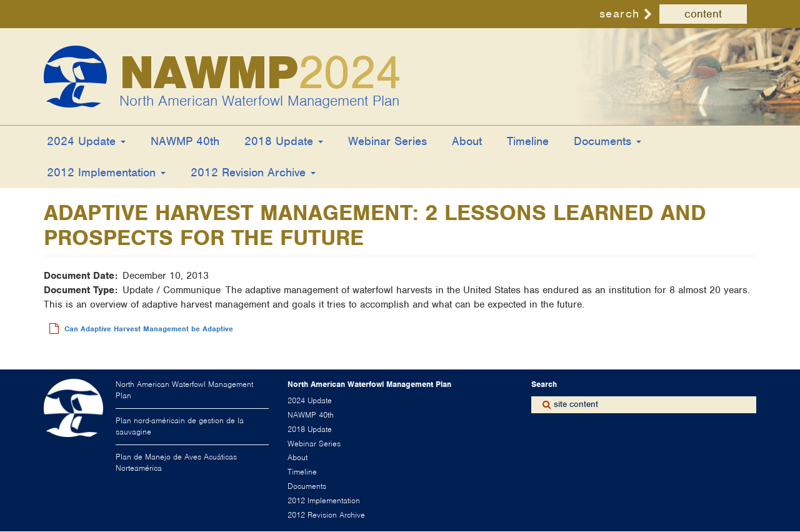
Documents (607, 141)
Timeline (528, 141)
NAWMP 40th (185, 141)
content (703, 14)
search (620, 13)
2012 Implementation (106, 172)
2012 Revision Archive (253, 172)
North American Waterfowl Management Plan (259, 101)
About (467, 141)
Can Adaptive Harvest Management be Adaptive (149, 329)
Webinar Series (387, 141)
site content (576, 404)
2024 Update (86, 141)
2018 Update (284, 141)
